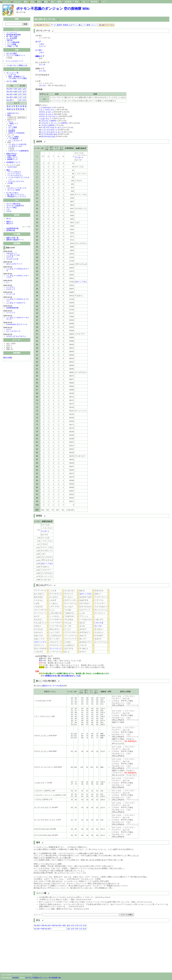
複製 (59, 2)
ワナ (10, 79)
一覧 (83, 2)
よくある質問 (12, 39)
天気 (14, 79)
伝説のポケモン (13, 113)
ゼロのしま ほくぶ (46, 112)
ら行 (24, 98)
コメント (95, 25)
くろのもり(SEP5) (47, 125)
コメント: (38, 915)
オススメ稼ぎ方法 (13, 204)
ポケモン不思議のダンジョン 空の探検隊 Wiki (53, 9)
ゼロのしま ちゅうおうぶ (16, 336)
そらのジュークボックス (17, 188)
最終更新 (94, 2)
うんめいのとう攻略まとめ (17, 66)
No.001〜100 (12, 89)
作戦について (12, 158)
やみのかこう (12, 253)
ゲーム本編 (12, 44)
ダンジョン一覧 (12, 73)
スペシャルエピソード (15, 61)
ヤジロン (43, 85)
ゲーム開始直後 (13, 43)
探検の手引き (12, 154)
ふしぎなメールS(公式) (17, 145)
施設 (8, 170)
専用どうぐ (14, 124)
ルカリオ (10, 257)
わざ (10, 126)
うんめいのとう (45, 119)
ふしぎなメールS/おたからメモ (18, 270)
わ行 (24, 100)
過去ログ (10, 224)
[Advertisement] (56, 951)
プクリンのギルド (14, 172)
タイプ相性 (13, 128)
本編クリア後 (12, 46)
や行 (24, 95)
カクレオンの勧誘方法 (15, 206)
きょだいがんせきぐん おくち (52, 132)
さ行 (20, 95)
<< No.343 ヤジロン (42, 25)
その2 (14, 167)
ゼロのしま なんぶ (46, 114)
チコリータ (11, 294)
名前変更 (68, 2)
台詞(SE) (21, 133)
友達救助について (13, 163)
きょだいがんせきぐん (49, 130)
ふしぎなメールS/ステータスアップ (18, 319)
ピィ (8, 283)
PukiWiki (15, 978)
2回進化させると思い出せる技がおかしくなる (63, 676)
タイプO (42, 71)
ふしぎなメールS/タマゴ (16, 303)
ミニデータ (12, 75)
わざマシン (73, 25)
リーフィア (11, 313)
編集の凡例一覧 (12, 238)
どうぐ (11, 122)
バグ (8, 210)
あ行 (20, 89)
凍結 (32, 2)
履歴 (46, 2)
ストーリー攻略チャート (16, 56)
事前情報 (17, 35)
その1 (9, 167)
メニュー (17, 2)
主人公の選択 (12, 54)
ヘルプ (103, 2)
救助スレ (10, 222)
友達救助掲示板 (12, 229)
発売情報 (10, 35)
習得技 (66, 25)
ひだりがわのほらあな (49, 134)
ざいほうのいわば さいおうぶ (52, 127)
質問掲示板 (11, 231)
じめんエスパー (42, 45)
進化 (9, 115)
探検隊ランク (12, 160)
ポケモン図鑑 (12, 82)
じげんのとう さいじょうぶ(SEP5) (54, 123)
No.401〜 (10, 100)
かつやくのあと (12, 193)
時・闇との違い (12, 37)
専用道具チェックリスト (17, 197)
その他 (10, 183)
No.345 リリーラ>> (107, 25)
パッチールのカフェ (15, 176)
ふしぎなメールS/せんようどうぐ (18, 300)
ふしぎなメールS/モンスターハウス (18, 277)
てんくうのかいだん (47, 110)
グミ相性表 (14, 139)
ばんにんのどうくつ (14, 264)
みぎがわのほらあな (48, 136)
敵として (82, 25)
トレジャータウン (14, 174)
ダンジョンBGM (14, 190)
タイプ (38, 42)
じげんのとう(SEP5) (48, 121)
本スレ (9, 219)
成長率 (59, 25)
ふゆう (42, 52)
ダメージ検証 (12, 208)
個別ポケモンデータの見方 (53, 686)
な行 (20, 100)
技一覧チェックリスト (16, 195)
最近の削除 (8, 358)
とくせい (12, 129)
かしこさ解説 (14, 137)
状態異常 (12, 131)
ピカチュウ (11, 289)
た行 (20, 98)
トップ (5, 2)
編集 (25, 2)
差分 (39, 2)
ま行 (24, 92)
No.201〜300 (12, 95)
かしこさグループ (15, 141)
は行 (24, 89)
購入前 (10, 41)
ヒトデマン (11, 287)
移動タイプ (20, 77)
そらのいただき (12, 259)
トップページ (12, 33)
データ (53, 25)
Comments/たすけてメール (17, 325)
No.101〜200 (12, 92)
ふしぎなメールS (15, 146)
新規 (76, 2)
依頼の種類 (12, 156)
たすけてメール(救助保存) (19, 151)
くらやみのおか (45, 107)
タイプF (42, 65)
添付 (52, 2)
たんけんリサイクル (16, 182)
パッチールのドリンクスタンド (19, 179)
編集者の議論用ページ (15, 240)
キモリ (9, 330)
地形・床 (12, 77)
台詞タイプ (13, 133)
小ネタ (9, 211)
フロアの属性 (21, 79)
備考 (88, 25)
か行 (20, 92)
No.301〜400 (12, 98)
